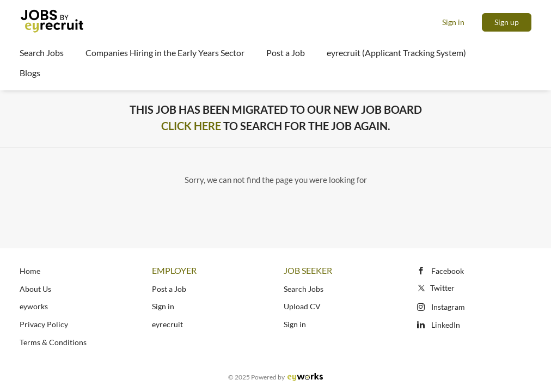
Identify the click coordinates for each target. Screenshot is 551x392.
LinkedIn (446, 325)
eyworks (34, 306)
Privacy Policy (44, 324)
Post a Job (169, 289)
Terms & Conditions (53, 342)
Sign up (507, 22)
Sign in (453, 22)
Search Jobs (304, 289)
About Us (35, 289)
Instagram (448, 307)
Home (30, 271)
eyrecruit (167, 324)
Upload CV (302, 306)
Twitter (435, 288)
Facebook (448, 271)
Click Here (191, 126)
